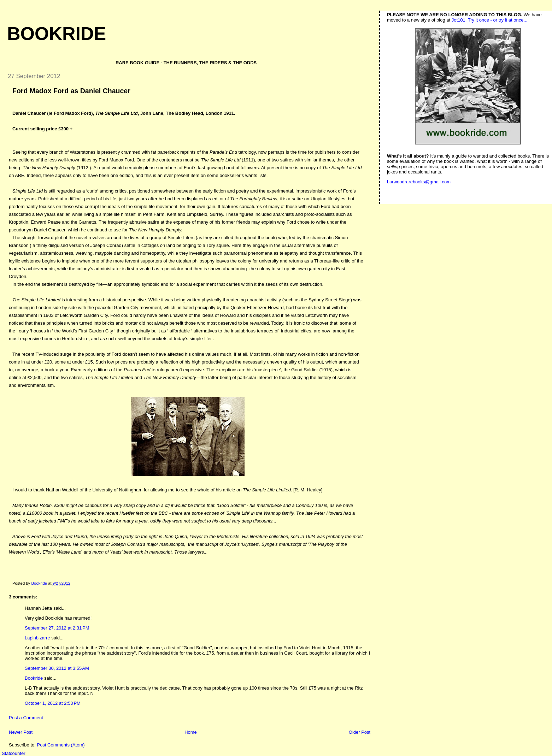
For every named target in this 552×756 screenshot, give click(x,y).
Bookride (57, 34)
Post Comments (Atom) (61, 745)
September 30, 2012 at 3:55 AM (57, 668)
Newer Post (21, 732)
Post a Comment (26, 718)
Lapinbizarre (37, 638)
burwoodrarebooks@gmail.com (419, 182)
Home (191, 732)
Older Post (360, 732)
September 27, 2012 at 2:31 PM (57, 628)
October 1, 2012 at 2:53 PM (53, 703)
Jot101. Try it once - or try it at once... (490, 20)
